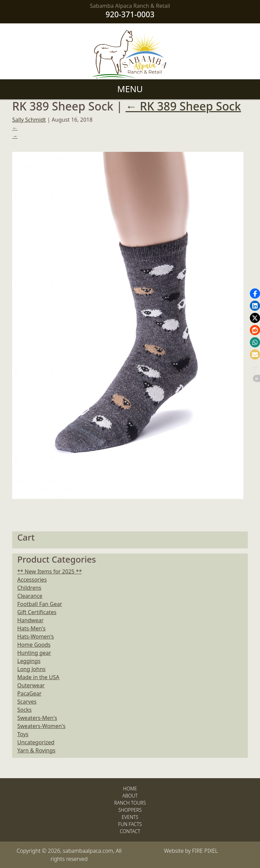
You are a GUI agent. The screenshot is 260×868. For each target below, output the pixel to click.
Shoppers (130, 810)
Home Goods (34, 645)
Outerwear (31, 685)
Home (130, 789)
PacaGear (29, 693)
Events (130, 817)
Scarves (27, 702)
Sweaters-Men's (37, 718)
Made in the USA (38, 677)
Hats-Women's (36, 637)
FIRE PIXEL (205, 851)
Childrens (29, 588)
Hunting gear (34, 653)
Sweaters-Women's (41, 726)
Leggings (29, 661)
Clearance (30, 596)
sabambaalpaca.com (88, 851)
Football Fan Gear (40, 604)
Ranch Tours (130, 803)
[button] (255, 294)
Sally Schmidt (29, 120)
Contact (130, 831)
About (130, 796)
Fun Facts (130, 824)
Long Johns (31, 669)
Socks (24, 710)
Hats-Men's (31, 628)
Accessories (32, 580)
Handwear (30, 620)
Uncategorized (36, 742)
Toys (23, 734)
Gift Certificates (37, 612)
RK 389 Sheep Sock (183, 106)
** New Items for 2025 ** (50, 571)
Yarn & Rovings (36, 750)
